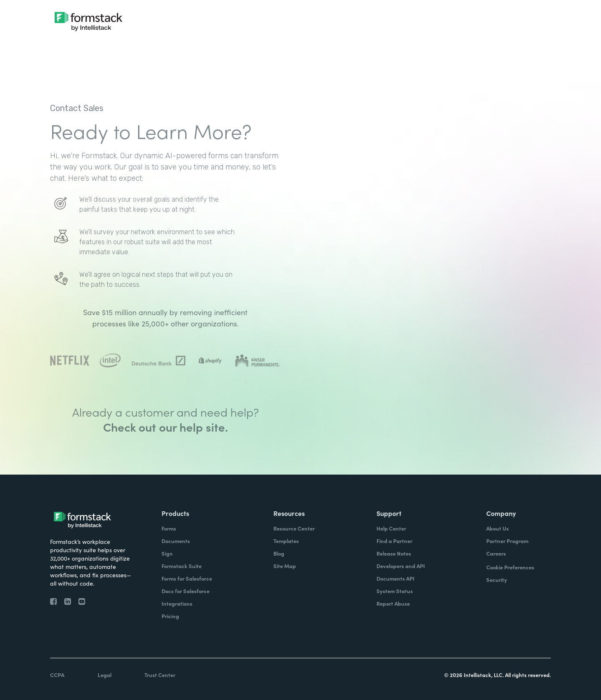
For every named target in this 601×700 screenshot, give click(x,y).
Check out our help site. (165, 447)
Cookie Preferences (510, 567)
